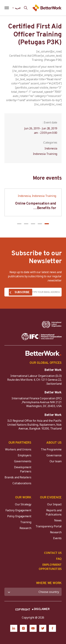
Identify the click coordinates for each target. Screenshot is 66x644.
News (58, 520)
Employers (24, 455)
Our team (56, 461)
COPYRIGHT (23, 610)
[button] (47, 224)
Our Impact (54, 504)
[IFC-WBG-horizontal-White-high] (42, 337)
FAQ (59, 559)
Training (26, 522)
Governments (23, 461)
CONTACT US (53, 553)
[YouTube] (33, 628)
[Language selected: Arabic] (16, 8)
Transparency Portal (49, 526)
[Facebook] (52, 628)
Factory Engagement (18, 510)
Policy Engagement (19, 516)
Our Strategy (23, 504)
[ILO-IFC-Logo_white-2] (52, 324)
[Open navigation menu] (7, 8)
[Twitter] (43, 628)
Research (56, 532)
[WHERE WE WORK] (33, 592)
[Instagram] (23, 628)
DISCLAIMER (42, 609)
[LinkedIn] (14, 628)
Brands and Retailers (18, 477)
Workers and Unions (18, 449)
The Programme (51, 449)
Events (57, 538)
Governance (54, 455)
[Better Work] (43, 353)
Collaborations (22, 483)
